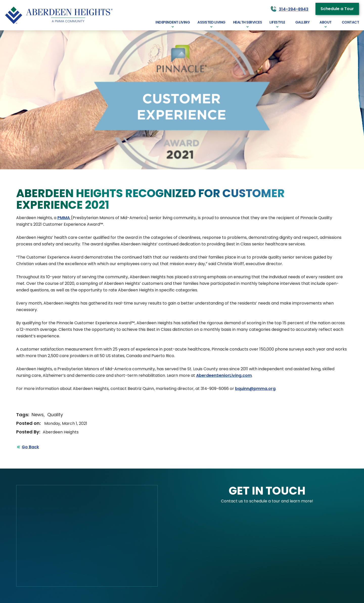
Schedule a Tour (337, 9)
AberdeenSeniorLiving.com (224, 375)
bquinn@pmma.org (255, 389)
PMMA (64, 218)
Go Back (30, 447)
